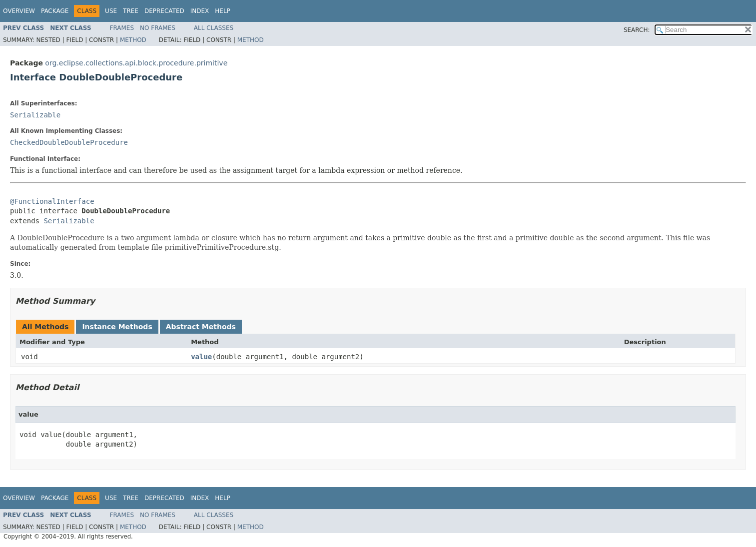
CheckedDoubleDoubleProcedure (69, 142)
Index (200, 11)
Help (223, 11)
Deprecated (164, 11)
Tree (131, 11)
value (201, 357)
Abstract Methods (201, 327)
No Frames (158, 28)
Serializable (35, 115)
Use (111, 11)
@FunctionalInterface (52, 201)
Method (133, 40)
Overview (19, 11)
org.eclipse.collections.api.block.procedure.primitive (136, 63)
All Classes (214, 28)
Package (55, 11)
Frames (122, 28)
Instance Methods (117, 327)
